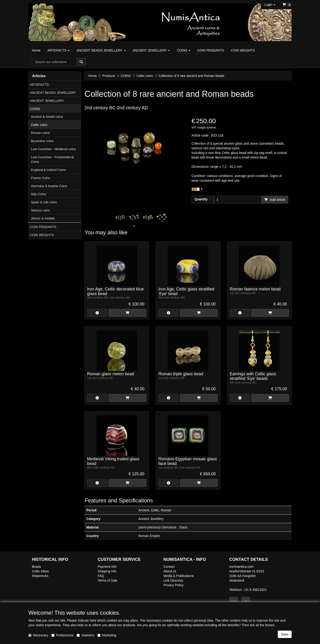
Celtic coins (39, 125)
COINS (35, 109)
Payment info (107, 567)
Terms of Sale (108, 580)
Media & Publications (179, 576)
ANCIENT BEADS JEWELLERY (53, 93)
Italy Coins (38, 194)
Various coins (41, 210)
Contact (169, 567)
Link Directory (173, 580)
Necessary (38, 635)
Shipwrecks (40, 576)
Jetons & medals (43, 218)
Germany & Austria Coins (49, 186)
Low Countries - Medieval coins (53, 149)
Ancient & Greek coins (47, 117)
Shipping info (107, 571)
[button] (270, 5)
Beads (36, 567)
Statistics (85, 635)
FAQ (101, 576)
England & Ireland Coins (48, 170)
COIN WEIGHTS (42, 235)
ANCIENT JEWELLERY (47, 101)
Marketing (107, 635)
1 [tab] (134, 226)
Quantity (201, 199)
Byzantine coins (42, 141)
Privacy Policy (174, 585)
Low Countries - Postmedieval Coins (52, 159)
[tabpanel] (120, 217)
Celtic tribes (40, 571)
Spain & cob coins (44, 202)
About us (170, 571)
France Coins (41, 178)
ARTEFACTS (39, 85)
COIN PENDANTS (43, 227)
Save (285, 634)
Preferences (62, 635)
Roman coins (40, 133)
